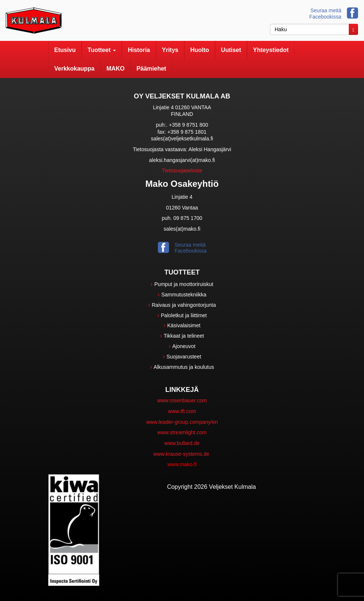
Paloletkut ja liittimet (184, 315)
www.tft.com (182, 411)
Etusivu (65, 50)
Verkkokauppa (74, 69)
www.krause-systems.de (182, 454)
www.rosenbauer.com (182, 400)
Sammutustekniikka (184, 295)
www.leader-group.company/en (182, 422)
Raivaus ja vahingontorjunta (184, 305)
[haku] (310, 29)
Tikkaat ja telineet (184, 336)
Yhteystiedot (271, 50)
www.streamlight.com (182, 432)
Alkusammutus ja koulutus (184, 367)
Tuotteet (102, 50)
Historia (139, 50)
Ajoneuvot (184, 346)
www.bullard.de (182, 443)
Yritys (170, 50)
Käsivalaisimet (184, 325)
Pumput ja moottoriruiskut (184, 284)
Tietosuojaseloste (182, 170)
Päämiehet (151, 69)
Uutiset (231, 50)
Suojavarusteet (184, 357)
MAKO (116, 69)
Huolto (200, 50)
